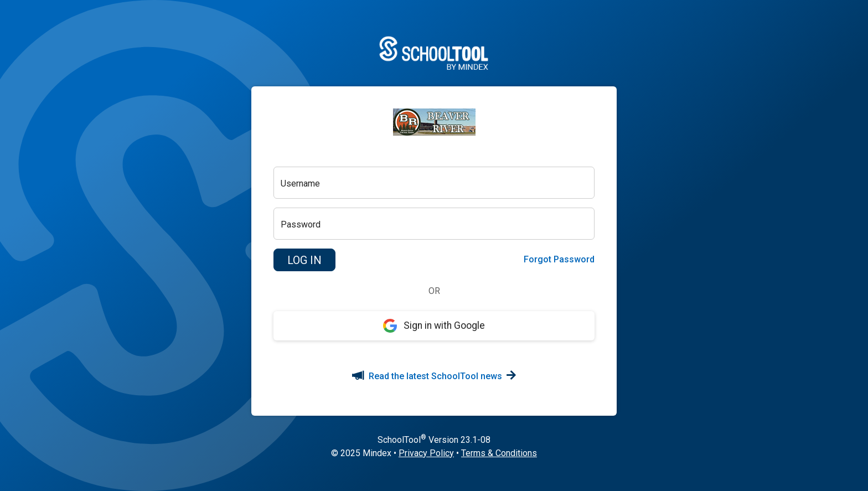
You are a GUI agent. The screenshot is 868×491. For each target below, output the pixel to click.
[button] (304, 260)
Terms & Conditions (499, 453)
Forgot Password (559, 259)
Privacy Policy (426, 453)
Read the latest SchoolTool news (434, 376)
